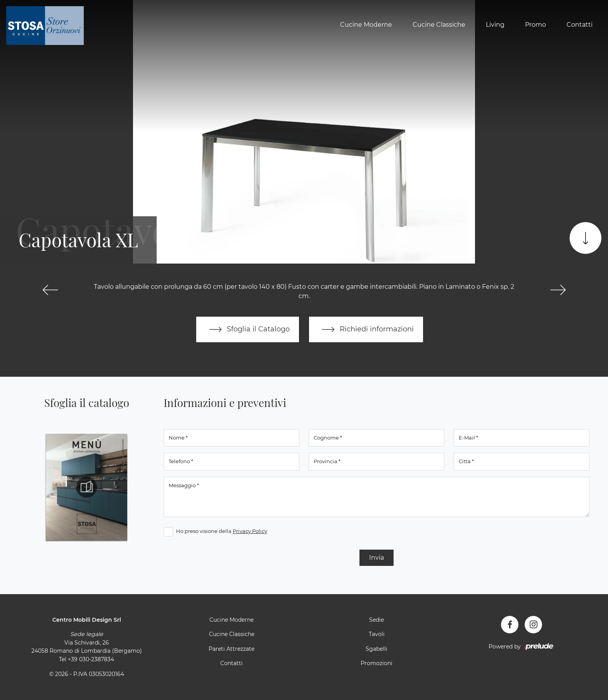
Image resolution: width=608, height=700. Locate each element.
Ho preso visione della (222, 531)
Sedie (377, 620)
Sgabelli (377, 649)
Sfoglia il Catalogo (248, 329)
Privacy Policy (250, 531)
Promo (535, 25)
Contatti (579, 25)
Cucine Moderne (366, 25)
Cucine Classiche (439, 25)
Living (495, 25)
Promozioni (377, 663)
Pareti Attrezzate (231, 649)
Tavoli (377, 634)
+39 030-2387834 (91, 659)
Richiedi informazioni (366, 329)
